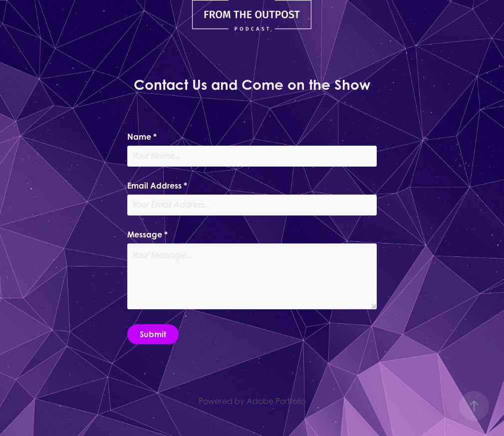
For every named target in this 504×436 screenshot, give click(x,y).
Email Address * (157, 186)
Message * (147, 234)
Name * (142, 137)
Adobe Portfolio (276, 401)
